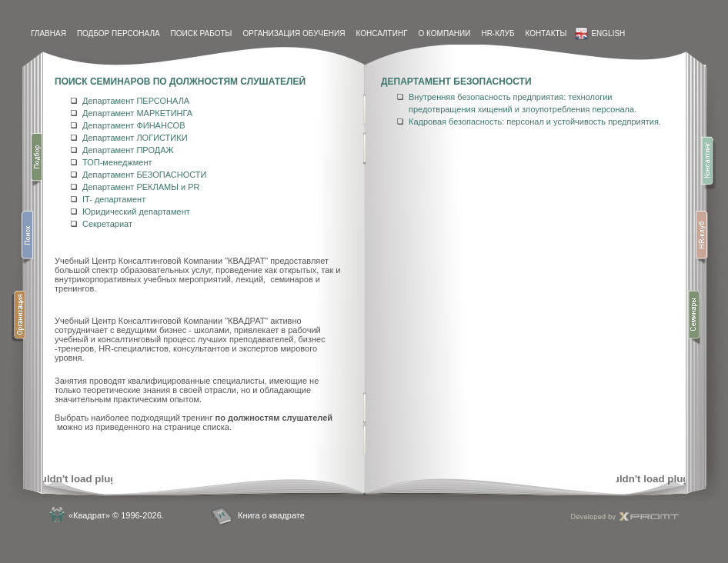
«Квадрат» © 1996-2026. (116, 515)
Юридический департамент (136, 212)
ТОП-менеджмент (117, 162)
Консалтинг (381, 33)
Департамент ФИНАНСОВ (134, 125)
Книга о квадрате (271, 515)
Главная (48, 33)
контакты (546, 33)
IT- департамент (114, 199)
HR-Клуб (498, 33)
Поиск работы (202, 33)
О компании (445, 33)
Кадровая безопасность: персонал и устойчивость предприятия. (535, 122)
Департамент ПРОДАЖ (128, 150)
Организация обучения (294, 33)
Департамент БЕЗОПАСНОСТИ (144, 175)
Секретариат (107, 224)
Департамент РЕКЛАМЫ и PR (141, 187)
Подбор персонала (119, 33)
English (600, 33)
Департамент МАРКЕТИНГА (137, 113)
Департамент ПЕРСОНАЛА (136, 101)
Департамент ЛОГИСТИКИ (135, 138)
